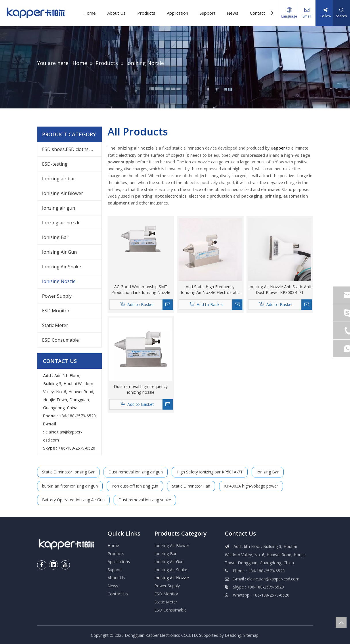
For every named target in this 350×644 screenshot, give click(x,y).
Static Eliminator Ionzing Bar (68, 472)
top (341, 622)
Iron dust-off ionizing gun (135, 486)
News (233, 13)
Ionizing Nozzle (59, 281)
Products (146, 13)
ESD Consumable (60, 340)
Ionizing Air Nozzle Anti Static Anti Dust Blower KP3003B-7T (280, 289)
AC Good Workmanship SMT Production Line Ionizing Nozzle (141, 289)
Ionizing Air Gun (59, 252)
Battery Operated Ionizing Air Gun (73, 500)
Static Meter (55, 325)
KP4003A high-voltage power (251, 486)
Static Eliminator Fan (191, 486)
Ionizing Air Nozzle (172, 578)
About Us (116, 13)
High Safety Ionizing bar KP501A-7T (210, 472)
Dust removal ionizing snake (145, 500)
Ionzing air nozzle (61, 223)
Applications (119, 562)
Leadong (233, 635)
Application (177, 13)
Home (90, 13)
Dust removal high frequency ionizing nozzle (141, 389)
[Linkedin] (53, 565)
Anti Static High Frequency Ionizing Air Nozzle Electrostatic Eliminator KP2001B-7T (210, 290)
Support (207, 13)
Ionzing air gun (59, 208)
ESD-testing (55, 164)
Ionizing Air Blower (63, 193)
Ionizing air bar (59, 179)
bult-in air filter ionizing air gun (70, 486)
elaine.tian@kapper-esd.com (273, 579)
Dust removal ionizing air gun (136, 472)
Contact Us (261, 13)
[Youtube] (65, 565)
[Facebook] (42, 565)
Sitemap (251, 635)
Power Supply (57, 296)
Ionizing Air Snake (62, 267)
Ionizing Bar (55, 237)
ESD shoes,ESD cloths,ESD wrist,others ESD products (72, 149)
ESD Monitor (56, 311)
